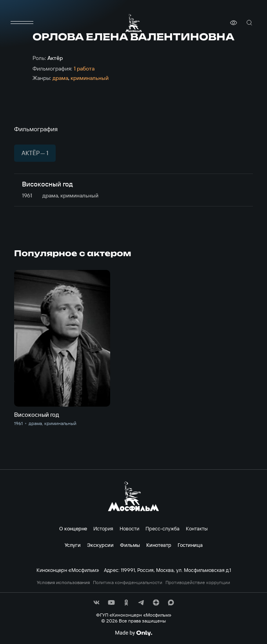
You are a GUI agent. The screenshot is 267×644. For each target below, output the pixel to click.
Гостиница (190, 545)
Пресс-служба (163, 528)
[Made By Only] (133, 633)
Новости (129, 528)
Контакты (197, 528)
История (103, 528)
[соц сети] (96, 602)
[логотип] (134, 23)
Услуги (73, 545)
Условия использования (63, 582)
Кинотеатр (159, 545)
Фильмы (130, 545)
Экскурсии (100, 545)
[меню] (22, 23)
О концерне (73, 528)
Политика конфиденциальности (128, 582)
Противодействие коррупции (198, 582)
